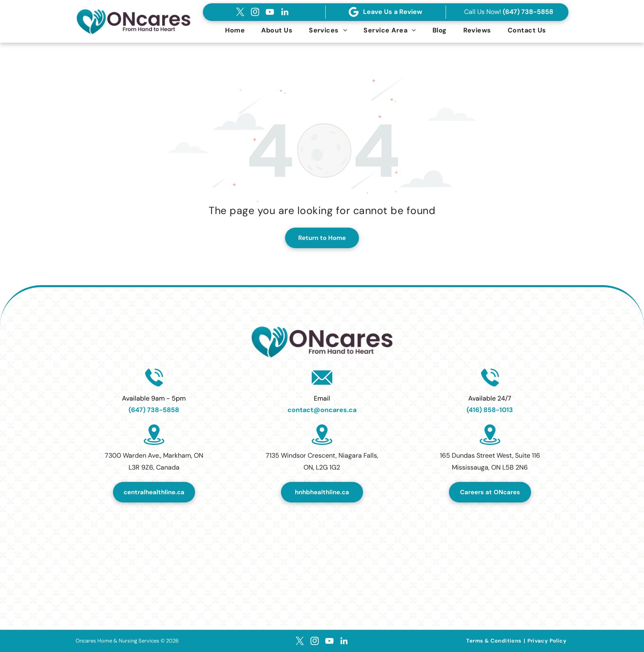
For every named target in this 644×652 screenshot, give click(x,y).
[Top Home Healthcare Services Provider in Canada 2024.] (322, 552)
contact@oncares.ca (322, 410)
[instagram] (255, 12)
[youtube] (270, 12)
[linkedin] (285, 12)
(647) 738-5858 (528, 12)
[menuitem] (235, 30)
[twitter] (240, 12)
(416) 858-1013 (490, 410)
